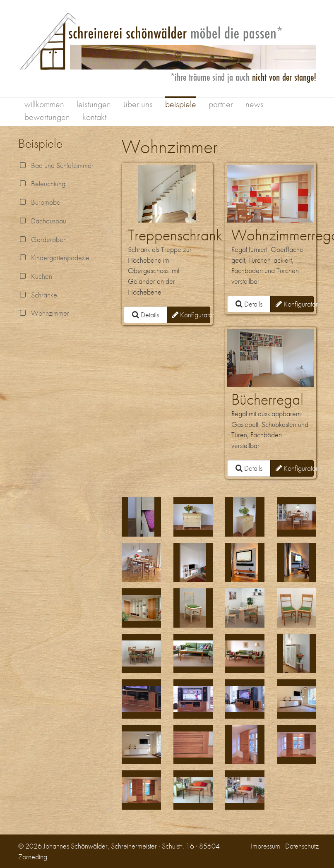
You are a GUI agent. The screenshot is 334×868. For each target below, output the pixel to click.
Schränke (38, 295)
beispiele (181, 104)
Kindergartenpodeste (54, 258)
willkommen (44, 104)
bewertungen (47, 117)
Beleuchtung (42, 183)
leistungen (94, 104)
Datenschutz (302, 846)
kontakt (94, 117)
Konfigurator (191, 315)
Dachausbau (42, 221)
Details (145, 315)
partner (221, 104)
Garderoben (42, 239)
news (255, 104)
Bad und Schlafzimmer (56, 165)
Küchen (35, 276)
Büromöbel (40, 202)
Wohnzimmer (44, 313)
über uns (138, 104)
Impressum (266, 846)
